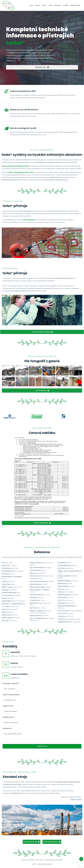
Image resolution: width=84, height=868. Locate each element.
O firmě (37, 5)
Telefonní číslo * (8, 706)
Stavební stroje (75, 5)
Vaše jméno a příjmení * (11, 683)
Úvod (31, 5)
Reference (58, 5)
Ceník (50, 5)
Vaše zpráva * (7, 728)
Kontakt (66, 5)
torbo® (44, 5)
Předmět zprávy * (9, 717)
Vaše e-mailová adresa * (11, 695)
